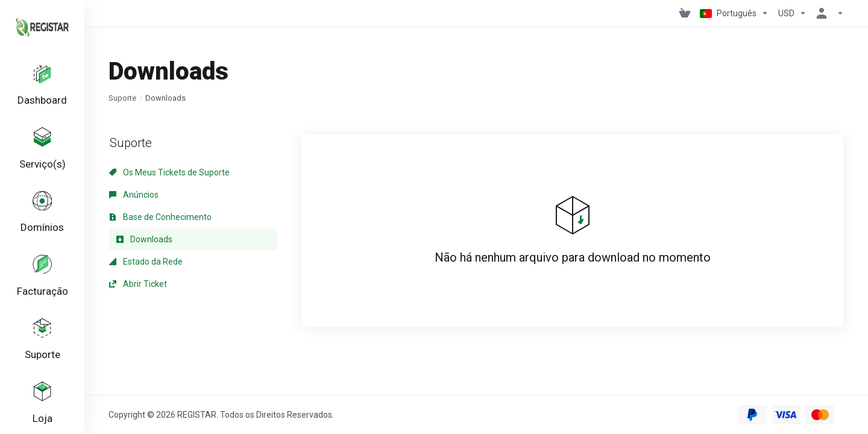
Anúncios (134, 195)
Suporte (122, 98)
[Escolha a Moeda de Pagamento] (792, 13)
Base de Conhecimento (160, 217)
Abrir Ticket (138, 284)
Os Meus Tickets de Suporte (169, 172)
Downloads (144, 239)
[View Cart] (685, 13)
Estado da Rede (146, 262)
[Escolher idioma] (734, 13)
